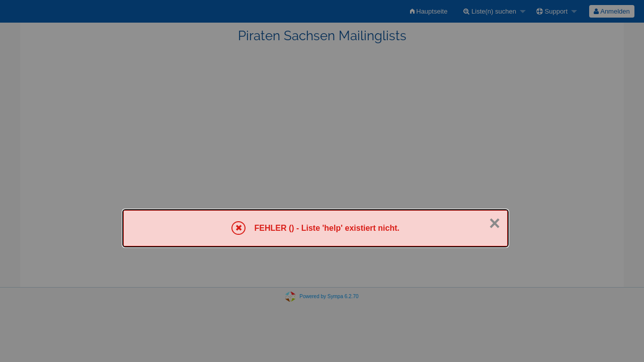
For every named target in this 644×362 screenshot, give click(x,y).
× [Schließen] (495, 223)
